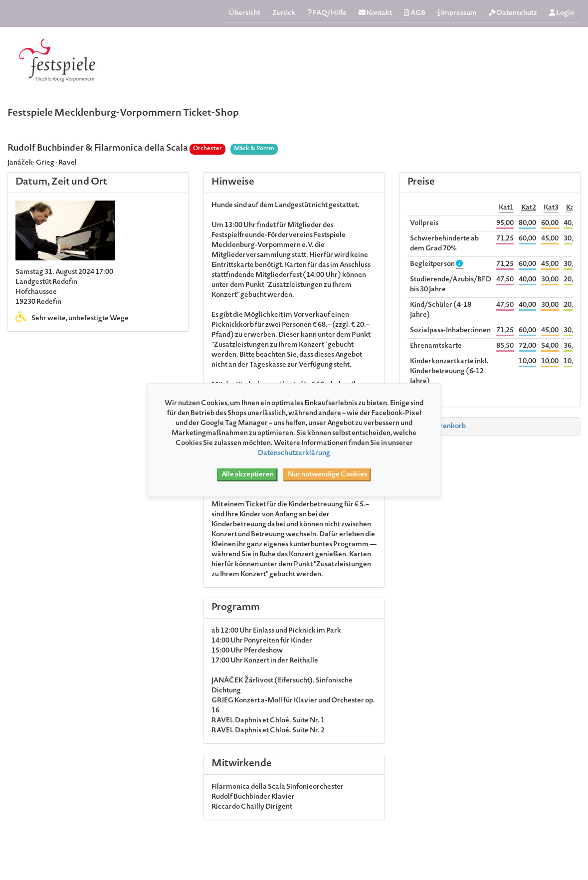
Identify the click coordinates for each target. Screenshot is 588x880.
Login (562, 13)
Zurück (284, 13)
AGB (415, 13)
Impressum (457, 13)
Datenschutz (513, 13)
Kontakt (375, 13)
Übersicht (245, 13)
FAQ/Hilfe (327, 13)
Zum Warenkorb (435, 427)
